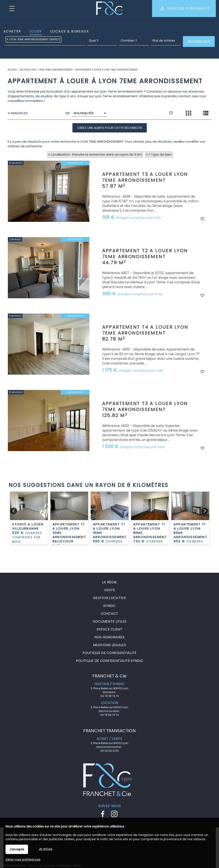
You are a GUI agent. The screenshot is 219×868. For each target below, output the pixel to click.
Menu (12, 8)
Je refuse (46, 849)
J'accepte (17, 849)
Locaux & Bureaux (70, 31)
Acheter (12, 31)
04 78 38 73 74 (109, 715)
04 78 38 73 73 (110, 696)
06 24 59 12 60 (110, 751)
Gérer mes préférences (23, 860)
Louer (36, 31)
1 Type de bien (160, 154)
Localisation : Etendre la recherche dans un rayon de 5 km (97, 154)
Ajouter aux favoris (202, 256)
